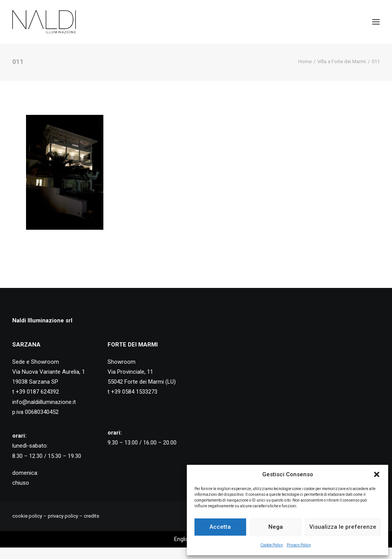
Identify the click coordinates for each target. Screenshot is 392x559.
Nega (276, 527)
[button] (377, 474)
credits (91, 516)
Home (305, 61)
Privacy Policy (299, 545)
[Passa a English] (183, 539)
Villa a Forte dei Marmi (342, 61)
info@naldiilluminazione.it (44, 402)
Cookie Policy (272, 545)
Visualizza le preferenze (343, 527)
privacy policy (63, 516)
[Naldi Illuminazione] (44, 22)
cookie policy (27, 516)
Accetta (220, 527)
